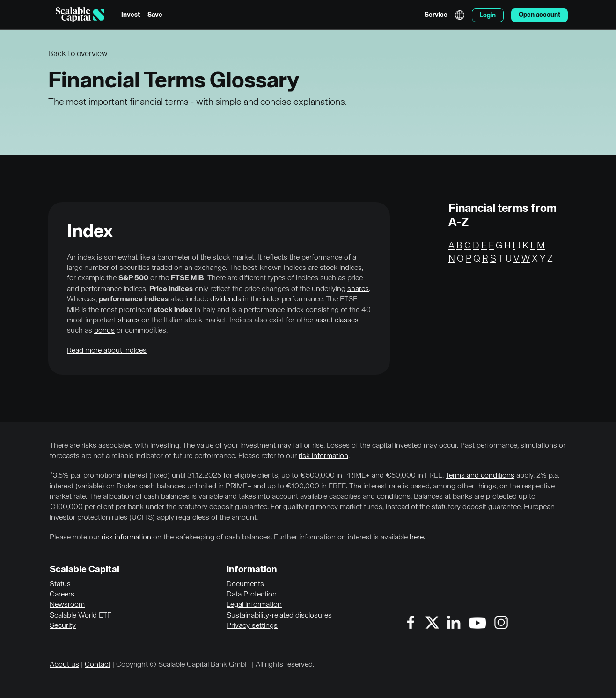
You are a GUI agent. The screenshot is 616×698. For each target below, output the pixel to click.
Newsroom (67, 605)
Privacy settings (252, 626)
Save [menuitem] (155, 15)
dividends (226, 299)
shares (358, 289)
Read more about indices (107, 351)
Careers (62, 595)
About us (64, 665)
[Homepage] (80, 15)
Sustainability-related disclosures (279, 616)
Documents (245, 584)
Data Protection (252, 595)
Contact (98, 665)
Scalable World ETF (81, 616)
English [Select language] (460, 15)
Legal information (254, 605)
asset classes (337, 320)
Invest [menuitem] (131, 15)
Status (60, 584)
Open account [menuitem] (539, 15)
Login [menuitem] (488, 15)
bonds (104, 331)
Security (63, 626)
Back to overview (78, 54)
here (417, 538)
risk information (323, 456)
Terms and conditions (480, 476)
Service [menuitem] (436, 15)
